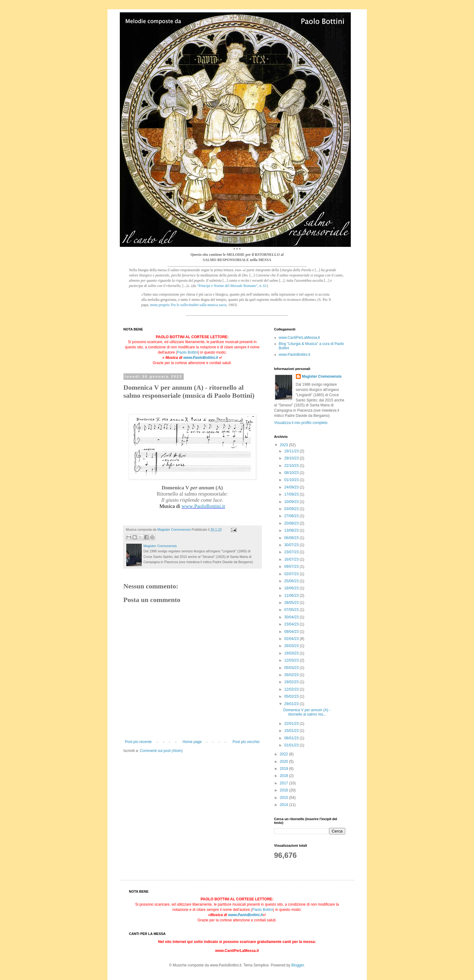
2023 (284, 445)
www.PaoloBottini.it (201, 358)
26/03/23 (292, 646)
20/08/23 (292, 523)
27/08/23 (292, 516)
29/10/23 (292, 458)
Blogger (298, 965)
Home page (192, 742)
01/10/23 (292, 480)
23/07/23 (292, 552)
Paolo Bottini (188, 352)
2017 (284, 783)
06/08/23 (292, 538)
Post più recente (138, 742)
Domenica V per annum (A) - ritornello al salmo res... (307, 712)
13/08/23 (292, 530)
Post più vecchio (246, 742)
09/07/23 (292, 567)
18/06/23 (292, 588)
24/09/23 (292, 487)
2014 (284, 805)
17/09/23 (292, 494)
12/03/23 (292, 660)
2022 (284, 754)
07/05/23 (292, 610)
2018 (284, 776)
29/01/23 (292, 704)
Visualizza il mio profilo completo (301, 423)
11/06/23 (292, 596)
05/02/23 (292, 696)
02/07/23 (292, 574)
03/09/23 (292, 509)
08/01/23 (292, 738)
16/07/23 (292, 559)
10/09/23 (292, 502)
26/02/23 (292, 675)
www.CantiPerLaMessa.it (299, 338)
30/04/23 (292, 617)
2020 (284, 762)
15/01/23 (292, 731)
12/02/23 (292, 689)
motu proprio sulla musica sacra (188, 305)
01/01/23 (292, 745)
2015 (284, 798)
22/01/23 (292, 724)
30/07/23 (292, 545)
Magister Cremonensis (322, 376)
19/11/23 (292, 451)
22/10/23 (292, 466)
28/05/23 (292, 603)
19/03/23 (292, 653)
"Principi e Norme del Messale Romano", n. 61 (232, 286)
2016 (284, 790)
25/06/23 (292, 581)
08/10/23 (292, 473)
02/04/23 (292, 639)
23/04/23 (292, 624)
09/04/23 (292, 632)
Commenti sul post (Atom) (161, 751)
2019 (284, 769)
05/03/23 (292, 668)
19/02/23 (292, 682)
